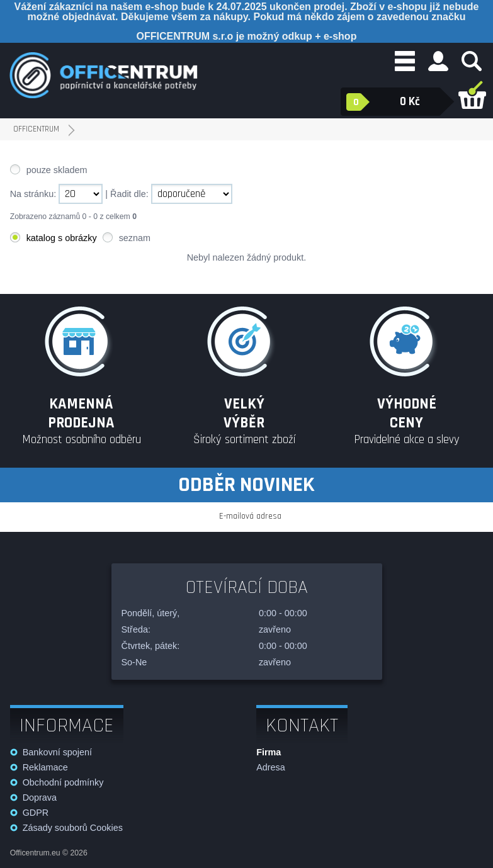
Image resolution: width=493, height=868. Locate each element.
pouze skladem (57, 170)
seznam (135, 238)
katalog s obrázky (62, 238)
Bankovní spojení (57, 752)
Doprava (40, 798)
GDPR (36, 813)
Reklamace (45, 767)
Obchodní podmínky (63, 782)
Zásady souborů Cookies (73, 828)
